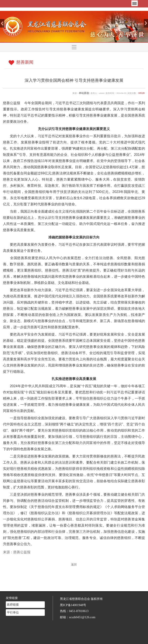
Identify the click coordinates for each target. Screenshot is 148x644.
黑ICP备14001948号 (73, 601)
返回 (74, 565)
